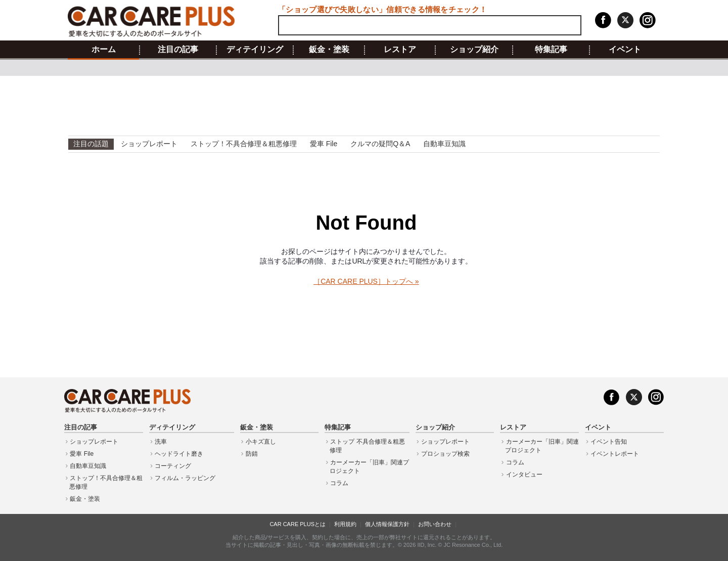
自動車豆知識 (444, 144)
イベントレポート (615, 454)
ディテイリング (255, 50)
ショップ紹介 (474, 50)
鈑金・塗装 (329, 50)
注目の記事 (178, 50)
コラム (339, 483)
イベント (625, 50)
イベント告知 (609, 442)
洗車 (161, 442)
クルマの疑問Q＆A (380, 144)
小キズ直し (261, 442)
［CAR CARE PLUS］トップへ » (366, 281)
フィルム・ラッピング (185, 478)
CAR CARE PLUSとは (298, 524)
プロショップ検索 (445, 454)
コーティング (173, 466)
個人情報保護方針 (387, 524)
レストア (400, 50)
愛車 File (324, 144)
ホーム (104, 50)
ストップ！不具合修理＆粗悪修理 (244, 144)
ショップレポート (149, 144)
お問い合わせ (435, 524)
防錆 (252, 454)
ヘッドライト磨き (179, 454)
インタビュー (524, 474)
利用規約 (345, 524)
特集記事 (551, 50)
